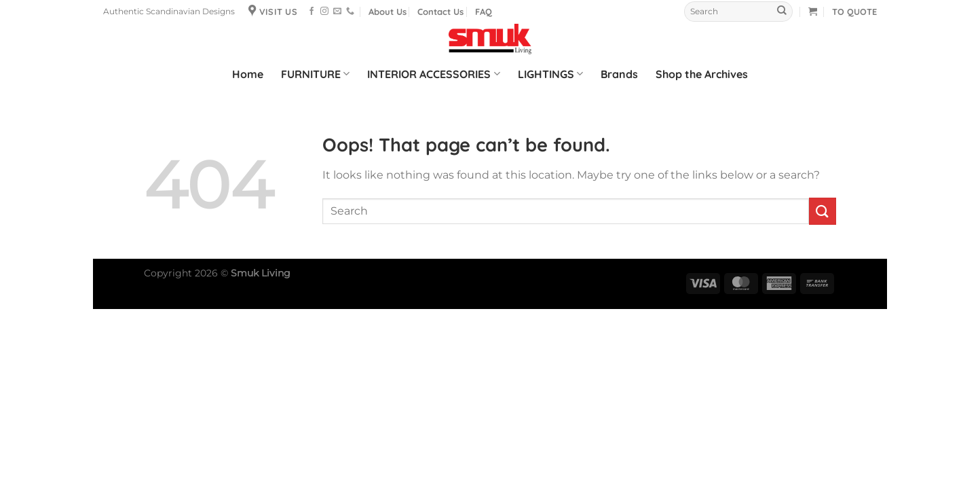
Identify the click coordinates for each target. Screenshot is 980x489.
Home (248, 74)
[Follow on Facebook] (312, 12)
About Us (388, 12)
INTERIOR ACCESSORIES (433, 74)
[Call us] (350, 12)
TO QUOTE (854, 12)
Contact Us (440, 12)
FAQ (484, 12)
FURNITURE (315, 74)
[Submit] (782, 12)
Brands (619, 74)
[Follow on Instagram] (324, 12)
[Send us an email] (337, 12)
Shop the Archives (702, 74)
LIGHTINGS (550, 74)
